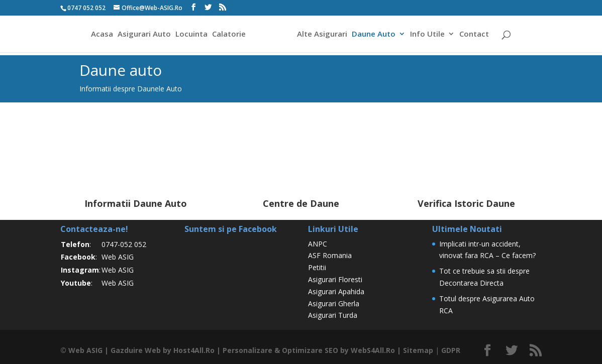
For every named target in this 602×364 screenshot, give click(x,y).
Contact (476, 34)
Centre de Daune (301, 203)
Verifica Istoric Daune (466, 203)
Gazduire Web (136, 350)
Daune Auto (375, 34)
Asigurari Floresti (335, 279)
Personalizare (247, 350)
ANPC (318, 244)
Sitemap (418, 350)
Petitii (317, 267)
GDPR (451, 350)
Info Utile (429, 34)
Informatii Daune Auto (136, 203)
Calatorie (227, 34)
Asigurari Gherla (334, 304)
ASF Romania (330, 255)
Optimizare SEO (310, 350)
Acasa (101, 34)
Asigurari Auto (143, 34)
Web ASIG (118, 257)
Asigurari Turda (333, 315)
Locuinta (190, 34)
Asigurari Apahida (336, 291)
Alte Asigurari (324, 34)
